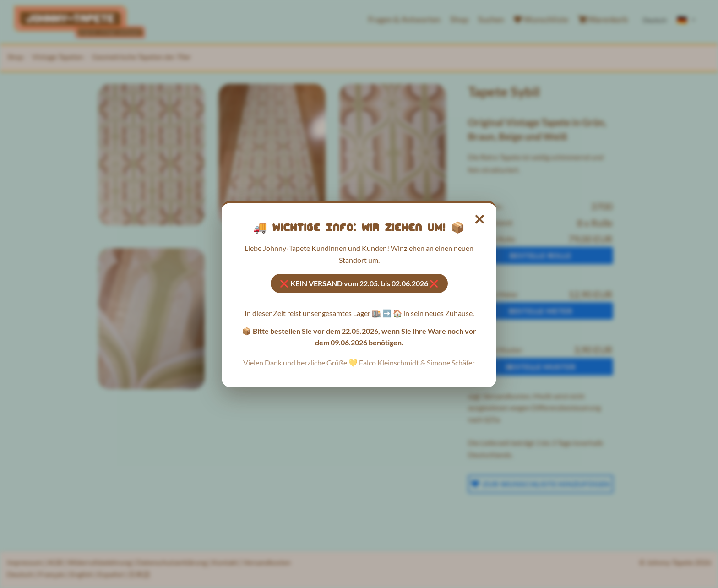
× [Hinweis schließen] (480, 218)
